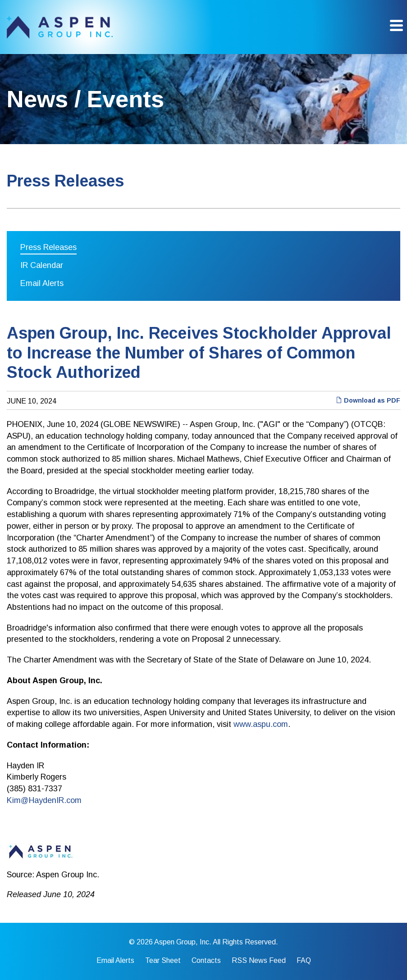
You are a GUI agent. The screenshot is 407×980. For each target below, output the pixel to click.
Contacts (206, 961)
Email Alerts (42, 283)
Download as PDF (368, 400)
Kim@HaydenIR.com (44, 800)
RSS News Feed (259, 961)
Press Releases (48, 247)
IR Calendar (42, 265)
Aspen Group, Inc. (183, 942)
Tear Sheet (163, 961)
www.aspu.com (261, 724)
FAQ (304, 961)
